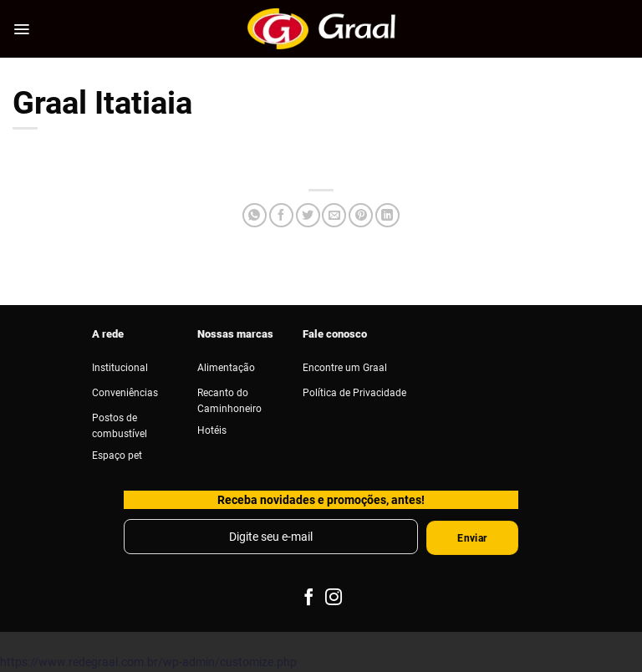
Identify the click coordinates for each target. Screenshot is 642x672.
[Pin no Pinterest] (361, 215)
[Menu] (21, 29)
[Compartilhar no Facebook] (281, 215)
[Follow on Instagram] (334, 598)
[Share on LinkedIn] (387, 215)
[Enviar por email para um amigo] (334, 215)
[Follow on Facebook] (308, 598)
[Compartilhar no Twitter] (308, 215)
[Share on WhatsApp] (255, 215)
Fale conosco (335, 333)
